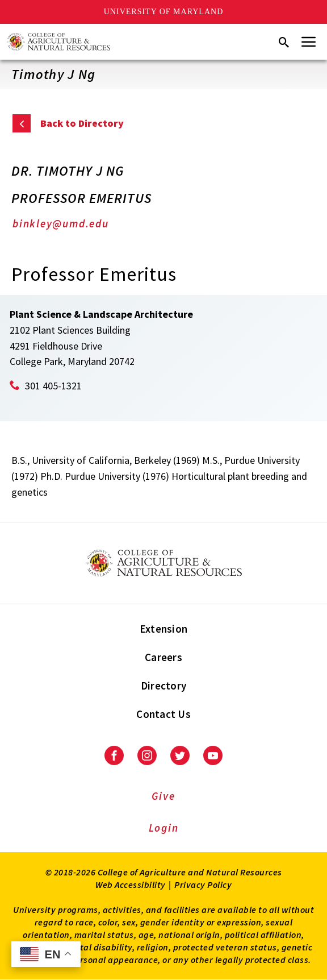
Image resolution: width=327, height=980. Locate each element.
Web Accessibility (131, 885)
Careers (163, 657)
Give (163, 796)
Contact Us (163, 714)
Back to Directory (82, 123)
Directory (163, 686)
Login (164, 828)
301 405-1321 (53, 386)
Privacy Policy (203, 885)
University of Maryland (164, 12)
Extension (163, 629)
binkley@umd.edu (61, 223)
